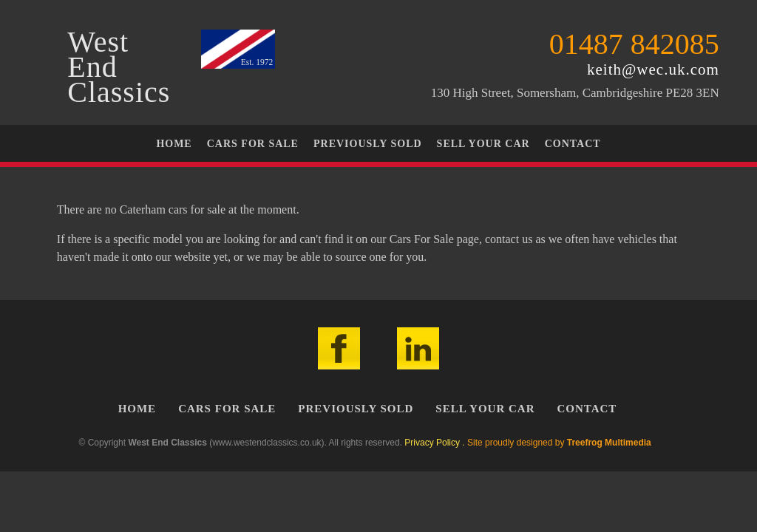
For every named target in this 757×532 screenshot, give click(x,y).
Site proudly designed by (559, 443)
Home (174, 144)
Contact (573, 144)
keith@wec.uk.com (653, 69)
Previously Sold (368, 144)
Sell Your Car (483, 144)
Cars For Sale (253, 144)
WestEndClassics (119, 67)
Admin (665, 443)
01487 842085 (634, 44)
